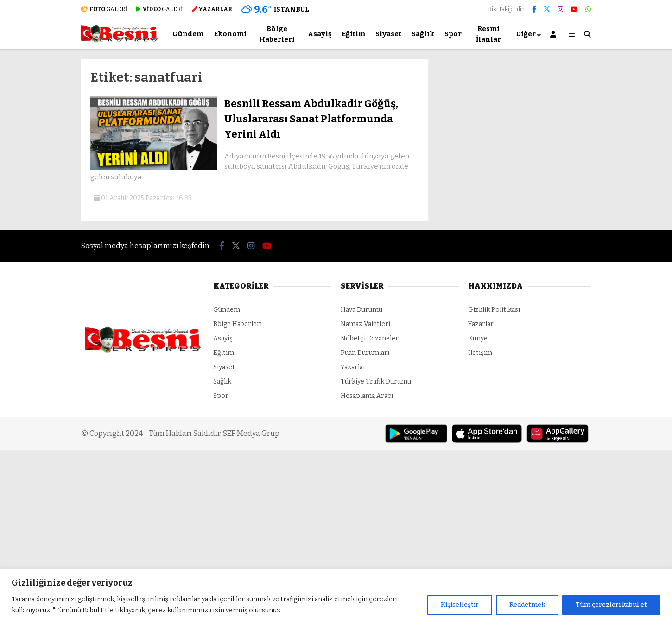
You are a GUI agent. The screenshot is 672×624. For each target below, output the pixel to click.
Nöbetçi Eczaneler (370, 338)
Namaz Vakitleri (365, 324)
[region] (336, 596)
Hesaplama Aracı (367, 396)
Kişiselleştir (460, 605)
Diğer (526, 34)
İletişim (480, 353)
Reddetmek (527, 605)
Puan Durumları (365, 353)
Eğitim (353, 34)
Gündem (188, 34)
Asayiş (320, 34)
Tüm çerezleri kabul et (611, 605)
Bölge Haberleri (277, 34)
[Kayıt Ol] (555, 34)
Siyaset (388, 34)
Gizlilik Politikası (494, 310)
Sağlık (423, 34)
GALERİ (104, 9)
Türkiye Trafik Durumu (376, 381)
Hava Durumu (361, 310)
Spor (453, 34)
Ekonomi (230, 34)
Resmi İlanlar (488, 34)
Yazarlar (353, 367)
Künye (478, 338)
